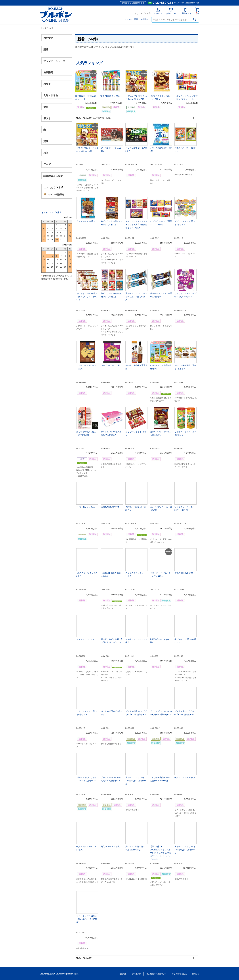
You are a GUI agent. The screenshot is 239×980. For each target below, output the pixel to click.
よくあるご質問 (131, 19)
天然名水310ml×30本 (110, 507)
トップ (44, 28)
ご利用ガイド (186, 11)
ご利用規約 (136, 974)
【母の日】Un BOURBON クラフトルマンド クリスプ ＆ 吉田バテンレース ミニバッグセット (161, 853)
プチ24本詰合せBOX (110, 96)
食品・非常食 (51, 95)
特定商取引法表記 (179, 974)
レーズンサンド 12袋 (110, 365)
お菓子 (47, 84)
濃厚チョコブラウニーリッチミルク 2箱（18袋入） (136, 297)
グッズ (47, 164)
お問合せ (145, 19)
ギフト (47, 118)
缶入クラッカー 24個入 (185, 777)
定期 (46, 141)
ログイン (158, 11)
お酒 (46, 153)
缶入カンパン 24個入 (110, 847)
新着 (46, 49)
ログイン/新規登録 (55, 194)
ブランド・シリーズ (54, 61)
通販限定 (48, 72)
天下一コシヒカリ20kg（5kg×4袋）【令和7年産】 (87, 919)
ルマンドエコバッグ (85, 639)
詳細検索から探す (53, 176)
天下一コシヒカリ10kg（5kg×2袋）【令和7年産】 (185, 850)
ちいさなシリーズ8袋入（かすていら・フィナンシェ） (87, 297)
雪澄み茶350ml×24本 (184, 573)
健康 (46, 107)
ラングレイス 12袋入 (86, 221)
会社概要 (123, 974)
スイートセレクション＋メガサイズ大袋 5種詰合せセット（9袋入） (136, 225)
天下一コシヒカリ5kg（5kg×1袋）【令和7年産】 (136, 781)
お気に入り (171, 11)
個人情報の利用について (157, 974)
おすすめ (48, 38)
